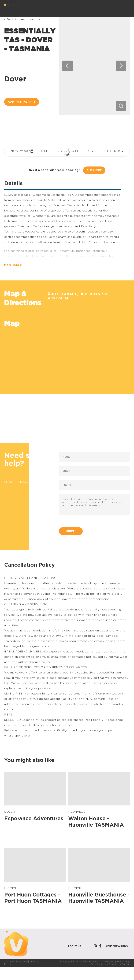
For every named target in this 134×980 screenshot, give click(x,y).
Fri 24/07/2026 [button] (20, 151)
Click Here (94, 170)
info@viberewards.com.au (35, 482)
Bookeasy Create (119, 964)
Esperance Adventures (34, 819)
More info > (13, 265)
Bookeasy (123, 962)
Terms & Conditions (16, 962)
